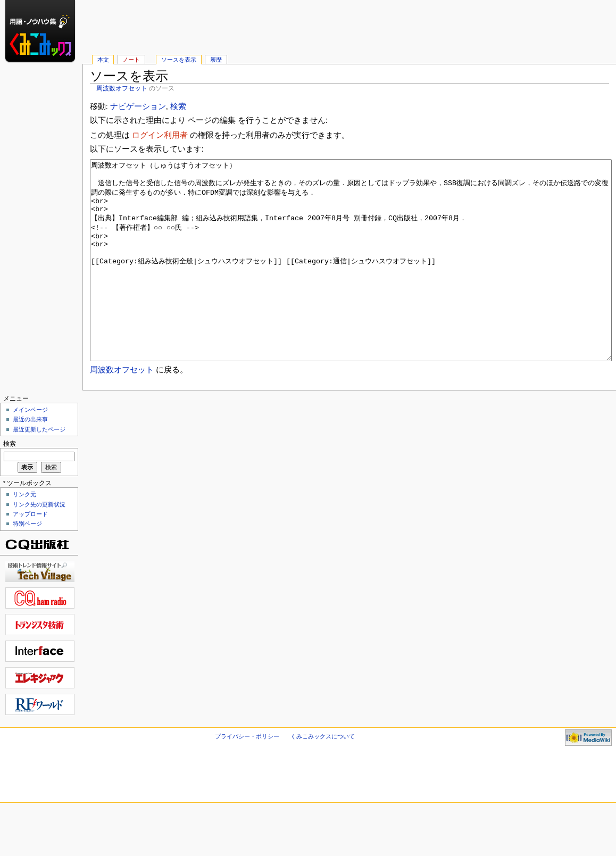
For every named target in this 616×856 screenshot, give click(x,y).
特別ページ (27, 563)
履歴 (216, 60)
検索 (178, 106)
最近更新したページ (39, 469)
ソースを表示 (179, 60)
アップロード (30, 554)
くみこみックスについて (323, 776)
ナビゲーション (138, 106)
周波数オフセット (122, 88)
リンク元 (24, 534)
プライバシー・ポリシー (247, 776)
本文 (103, 60)
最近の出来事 (30, 459)
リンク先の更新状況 (39, 544)
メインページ (30, 450)
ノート (131, 60)
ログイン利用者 (160, 135)
